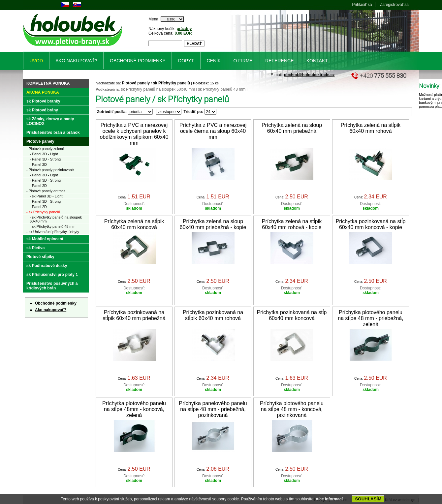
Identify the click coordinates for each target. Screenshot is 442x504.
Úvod (36, 61)
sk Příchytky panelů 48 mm (222, 89)
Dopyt (186, 61)
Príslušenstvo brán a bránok (53, 133)
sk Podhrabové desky (47, 266)
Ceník (214, 61)
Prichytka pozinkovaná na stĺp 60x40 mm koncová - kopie (371, 224)
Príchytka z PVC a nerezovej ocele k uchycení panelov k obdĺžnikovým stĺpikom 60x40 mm (134, 134)
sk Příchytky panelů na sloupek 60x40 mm (158, 89)
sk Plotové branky (43, 101)
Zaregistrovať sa (394, 5)
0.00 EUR (183, 33)
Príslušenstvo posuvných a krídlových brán (52, 286)
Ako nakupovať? (51, 310)
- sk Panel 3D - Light (46, 196)
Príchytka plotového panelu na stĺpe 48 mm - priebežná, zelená (370, 318)
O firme (243, 61)
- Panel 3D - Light (44, 154)
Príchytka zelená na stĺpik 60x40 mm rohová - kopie (292, 224)
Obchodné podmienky (56, 303)
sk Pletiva (35, 248)
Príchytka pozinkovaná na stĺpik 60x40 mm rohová (213, 315)
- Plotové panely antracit (46, 191)
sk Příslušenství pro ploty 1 (52, 275)
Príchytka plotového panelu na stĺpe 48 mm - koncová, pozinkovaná (292, 409)
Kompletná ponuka (48, 83)
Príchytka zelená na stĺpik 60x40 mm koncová (134, 224)
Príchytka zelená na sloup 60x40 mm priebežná (292, 128)
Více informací (329, 499)
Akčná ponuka (43, 92)
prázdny (184, 29)
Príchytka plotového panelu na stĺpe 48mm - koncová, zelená (134, 409)
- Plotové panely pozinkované (50, 170)
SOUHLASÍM (368, 499)
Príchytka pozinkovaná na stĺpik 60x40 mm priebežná (134, 315)
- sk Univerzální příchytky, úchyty (53, 232)
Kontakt (317, 61)
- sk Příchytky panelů (43, 212)
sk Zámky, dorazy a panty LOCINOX (50, 121)
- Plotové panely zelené (45, 149)
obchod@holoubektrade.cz (309, 75)
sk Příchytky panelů (171, 83)
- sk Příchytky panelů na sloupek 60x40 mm (56, 219)
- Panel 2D (38, 164)
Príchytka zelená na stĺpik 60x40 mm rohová (371, 128)
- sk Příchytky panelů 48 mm (53, 226)
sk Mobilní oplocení (45, 239)
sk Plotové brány (42, 110)
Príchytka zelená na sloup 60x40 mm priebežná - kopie (213, 224)
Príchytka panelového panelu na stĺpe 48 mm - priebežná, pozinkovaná (213, 409)
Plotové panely (136, 83)
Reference (279, 61)
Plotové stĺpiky (40, 257)
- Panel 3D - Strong (45, 159)
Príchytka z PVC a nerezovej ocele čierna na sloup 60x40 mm (213, 131)
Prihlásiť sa (362, 5)
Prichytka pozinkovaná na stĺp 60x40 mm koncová (292, 315)
